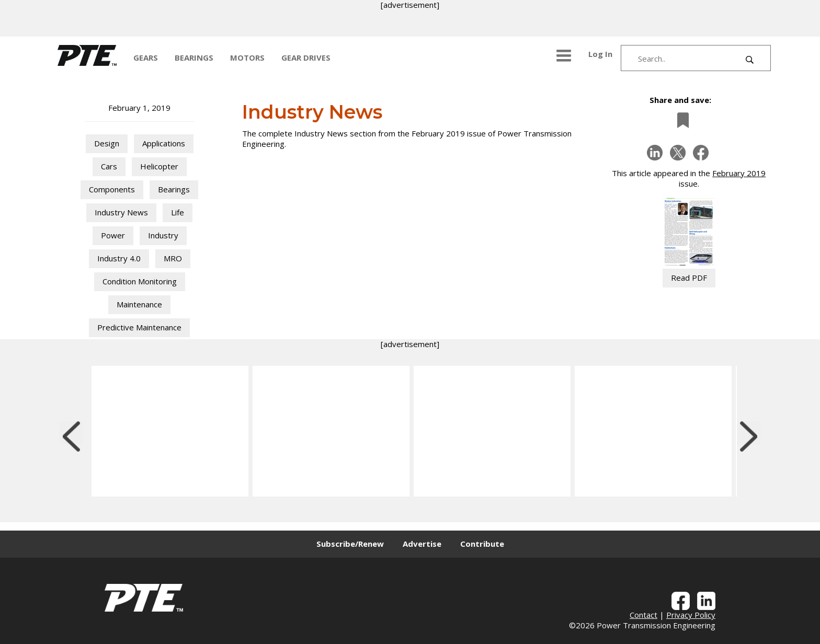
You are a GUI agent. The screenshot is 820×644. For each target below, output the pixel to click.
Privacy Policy (691, 615)
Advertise (422, 544)
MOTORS (247, 57)
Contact (644, 615)
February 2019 (739, 173)
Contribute (482, 544)
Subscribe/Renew (350, 544)
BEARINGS (194, 57)
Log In (600, 54)
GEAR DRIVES (306, 57)
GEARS (146, 57)
